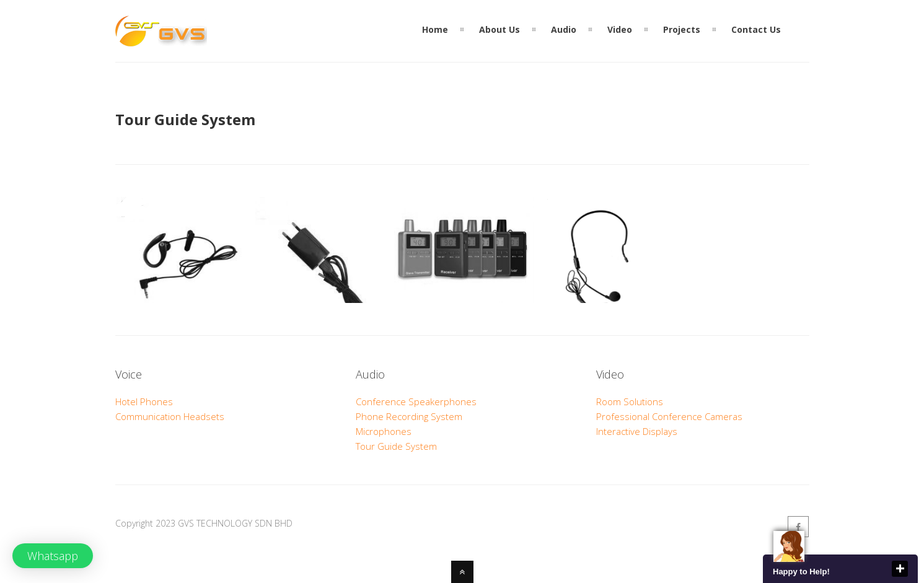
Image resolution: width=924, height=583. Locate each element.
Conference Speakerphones (416, 401)
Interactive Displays (637, 431)
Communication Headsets (170, 416)
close (900, 569)
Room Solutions (630, 401)
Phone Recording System (409, 416)
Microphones (384, 431)
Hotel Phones (144, 401)
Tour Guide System (396, 446)
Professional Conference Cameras (669, 416)
